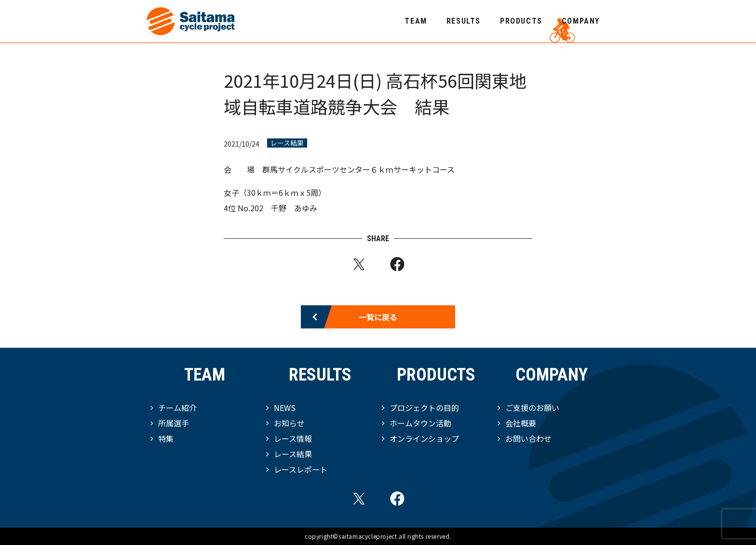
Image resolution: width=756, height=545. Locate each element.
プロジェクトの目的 (424, 408)
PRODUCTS (521, 21)
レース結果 (287, 143)
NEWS (285, 408)
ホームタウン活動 (420, 423)
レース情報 (293, 438)
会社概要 (521, 423)
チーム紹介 (177, 408)
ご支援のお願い (532, 408)
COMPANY (581, 21)
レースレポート (301, 469)
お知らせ (289, 423)
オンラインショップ (424, 438)
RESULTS (464, 21)
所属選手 (174, 423)
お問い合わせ (528, 438)
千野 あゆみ (294, 208)
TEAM (416, 21)
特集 (166, 438)
